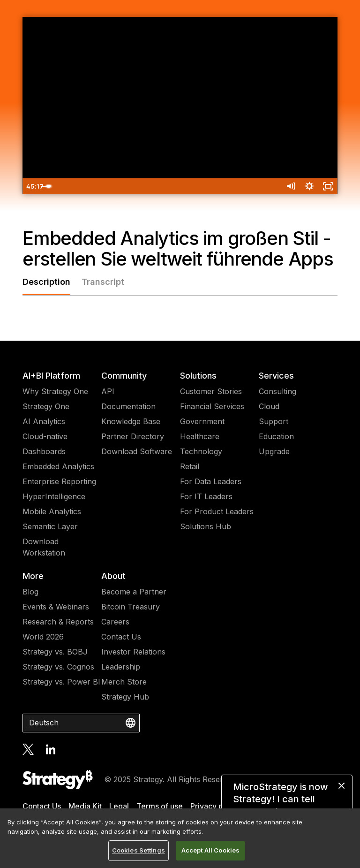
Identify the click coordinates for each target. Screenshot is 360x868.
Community (124, 376)
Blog (30, 592)
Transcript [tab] (103, 282)
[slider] (171, 186)
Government (202, 421)
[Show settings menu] (309, 186)
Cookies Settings (139, 850)
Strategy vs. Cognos (58, 667)
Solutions (198, 376)
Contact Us (121, 637)
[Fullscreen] (328, 186)
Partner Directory (133, 436)
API (108, 391)
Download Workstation (44, 547)
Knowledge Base (131, 421)
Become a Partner (134, 592)
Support (274, 421)
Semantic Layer (50, 526)
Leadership (121, 667)
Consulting (277, 391)
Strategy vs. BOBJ (55, 652)
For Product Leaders (217, 511)
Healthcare (200, 436)
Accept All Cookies (210, 850)
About (113, 576)
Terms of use (160, 806)
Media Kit (85, 806)
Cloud (269, 406)
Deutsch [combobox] (44, 723)
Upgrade (274, 451)
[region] (180, 838)
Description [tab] (46, 282)
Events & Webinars (56, 607)
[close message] (341, 786)
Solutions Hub (206, 526)
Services (276, 376)
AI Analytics (44, 421)
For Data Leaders (211, 481)
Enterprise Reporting (59, 481)
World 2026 (43, 637)
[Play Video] (32, 186)
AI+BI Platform (51, 376)
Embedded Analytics (58, 466)
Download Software (137, 451)
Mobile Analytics (52, 511)
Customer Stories (211, 391)
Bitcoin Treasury (131, 607)
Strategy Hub (125, 697)
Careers (115, 622)
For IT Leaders (206, 496)
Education (276, 436)
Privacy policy (215, 806)
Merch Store (124, 682)
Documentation (128, 406)
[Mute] (291, 186)
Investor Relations (133, 652)
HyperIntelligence (54, 496)
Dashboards (44, 451)
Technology (201, 451)
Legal (119, 806)
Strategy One (46, 406)
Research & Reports (58, 622)
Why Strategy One (55, 391)
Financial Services (212, 406)
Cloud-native (45, 436)
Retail (190, 466)
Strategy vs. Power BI (61, 682)
